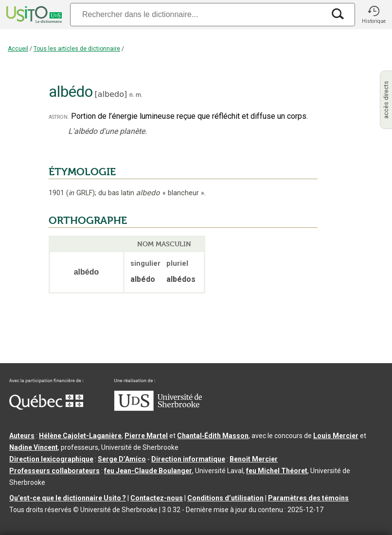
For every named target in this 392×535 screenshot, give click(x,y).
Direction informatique (188, 459)
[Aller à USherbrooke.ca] (158, 408)
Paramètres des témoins (308, 498)
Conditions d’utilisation (225, 498)
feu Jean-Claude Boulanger (148, 471)
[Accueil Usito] (33, 15)
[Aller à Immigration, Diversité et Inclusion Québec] (46, 407)
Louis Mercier (336, 436)
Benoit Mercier (254, 459)
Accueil (18, 49)
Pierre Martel (146, 436)
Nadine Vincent (34, 447)
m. (139, 95)
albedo (111, 94)
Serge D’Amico (122, 459)
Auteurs (22, 436)
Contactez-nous (157, 498)
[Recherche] (197, 14)
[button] (374, 15)
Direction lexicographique (51, 459)
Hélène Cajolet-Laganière (80, 436)
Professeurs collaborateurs (54, 471)
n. (132, 95)
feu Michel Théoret (277, 471)
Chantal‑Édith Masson (213, 436)
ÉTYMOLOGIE (82, 172)
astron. (59, 117)
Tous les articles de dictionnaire (77, 49)
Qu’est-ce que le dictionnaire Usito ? (68, 498)
